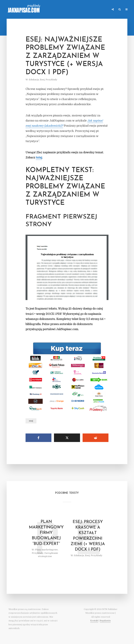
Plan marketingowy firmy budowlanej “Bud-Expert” (46, 533)
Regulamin (105, 621)
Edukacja (34, 80)
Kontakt (94, 621)
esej (31, 421)
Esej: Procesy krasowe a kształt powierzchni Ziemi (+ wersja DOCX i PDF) (88, 536)
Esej (42, 80)
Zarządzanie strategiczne (48, 555)
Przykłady (51, 80)
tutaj (39, 158)
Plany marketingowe (46, 550)
